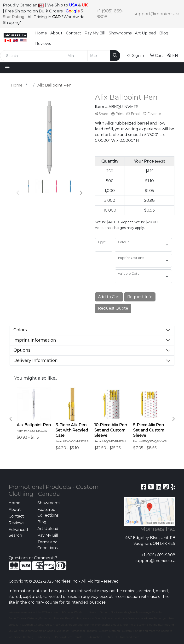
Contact (74, 33)
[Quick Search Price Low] (76, 56)
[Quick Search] (33, 56)
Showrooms (120, 33)
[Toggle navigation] (7, 68)
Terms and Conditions (48, 545)
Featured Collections (48, 512)
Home (41, 33)
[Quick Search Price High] (99, 56)
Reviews (43, 44)
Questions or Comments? (33, 558)
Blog (164, 33)
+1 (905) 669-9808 (158, 555)
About (56, 33)
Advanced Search (18, 532)
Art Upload (145, 33)
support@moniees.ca (157, 14)
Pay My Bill (95, 33)
